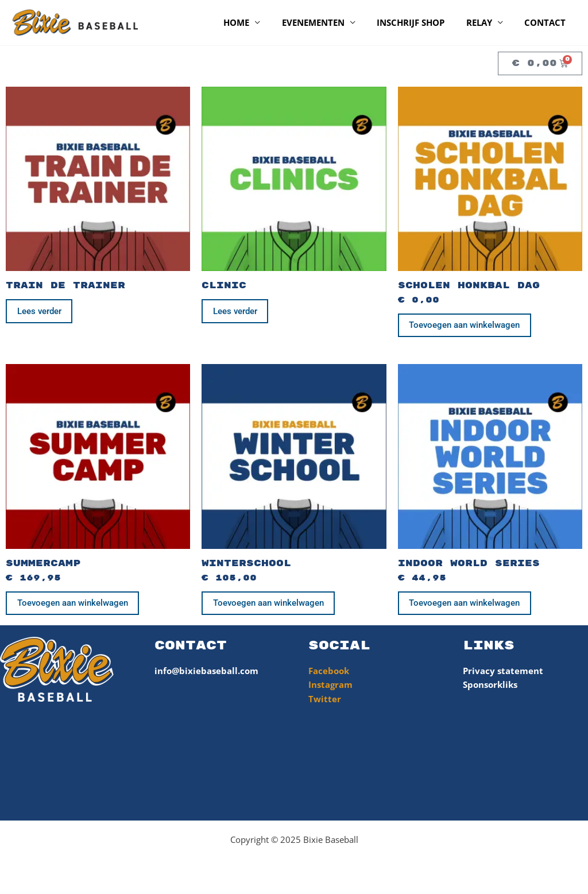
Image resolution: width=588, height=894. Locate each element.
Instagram (330, 688)
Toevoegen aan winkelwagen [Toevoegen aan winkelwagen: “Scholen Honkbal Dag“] (466, 326)
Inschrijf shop (421, 22)
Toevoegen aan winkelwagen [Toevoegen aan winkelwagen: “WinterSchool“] (270, 606)
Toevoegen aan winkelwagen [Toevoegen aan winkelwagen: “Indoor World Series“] (466, 606)
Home (256, 22)
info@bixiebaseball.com (206, 674)
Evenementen (328, 22)
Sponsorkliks (490, 688)
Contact (547, 22)
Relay (486, 22)
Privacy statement (503, 674)
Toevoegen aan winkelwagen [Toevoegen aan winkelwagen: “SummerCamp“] (74, 606)
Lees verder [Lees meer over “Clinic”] (236, 312)
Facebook (329, 674)
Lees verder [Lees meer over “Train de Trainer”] (40, 312)
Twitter (325, 703)
